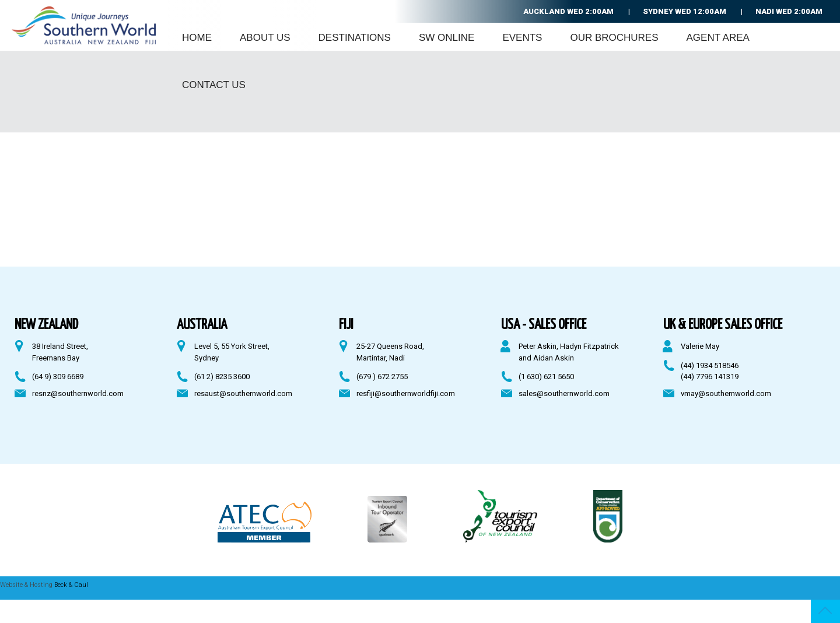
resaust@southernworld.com (243, 393)
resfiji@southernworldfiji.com (406, 393)
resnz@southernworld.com (78, 393)
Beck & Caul (71, 585)
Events (522, 38)
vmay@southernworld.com (726, 393)
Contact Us (214, 85)
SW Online (447, 38)
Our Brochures (614, 38)
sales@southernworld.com (564, 393)
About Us (265, 38)
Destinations (355, 38)
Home (197, 38)
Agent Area (718, 38)
